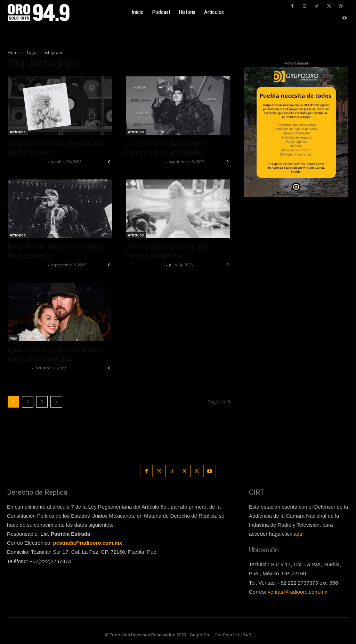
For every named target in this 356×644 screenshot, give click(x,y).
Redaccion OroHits (27, 162)
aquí (298, 534)
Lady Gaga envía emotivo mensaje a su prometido (166, 148)
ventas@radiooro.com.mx (297, 592)
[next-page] (56, 402)
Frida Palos (19, 368)
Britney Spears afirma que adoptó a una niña (167, 251)
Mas (13, 338)
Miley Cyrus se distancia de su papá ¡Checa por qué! (57, 354)
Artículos (18, 132)
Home (14, 53)
